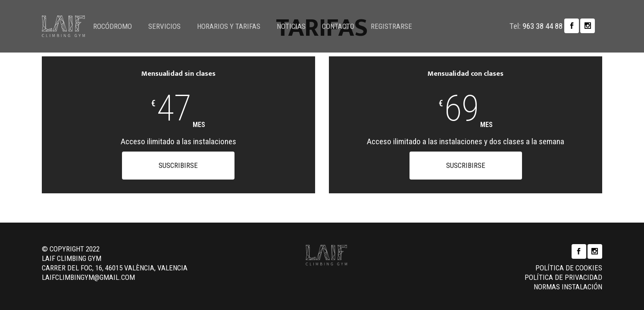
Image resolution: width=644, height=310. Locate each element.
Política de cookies (569, 260)
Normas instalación (568, 279)
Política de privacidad (563, 270)
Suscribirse (178, 165)
